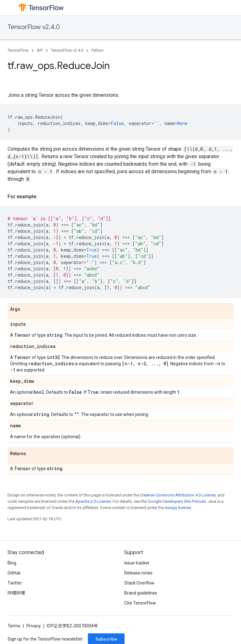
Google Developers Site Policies (177, 501)
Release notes (138, 573)
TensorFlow (18, 50)
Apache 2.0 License (93, 501)
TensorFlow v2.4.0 (34, 27)
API (40, 50)
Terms (14, 626)
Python (97, 50)
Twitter (15, 583)
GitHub (14, 573)
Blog (12, 563)
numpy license (178, 508)
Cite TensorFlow (140, 603)
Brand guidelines (141, 593)
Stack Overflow (139, 583)
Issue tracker (137, 563)
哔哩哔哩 (16, 593)
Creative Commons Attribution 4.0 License (178, 495)
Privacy (34, 626)
